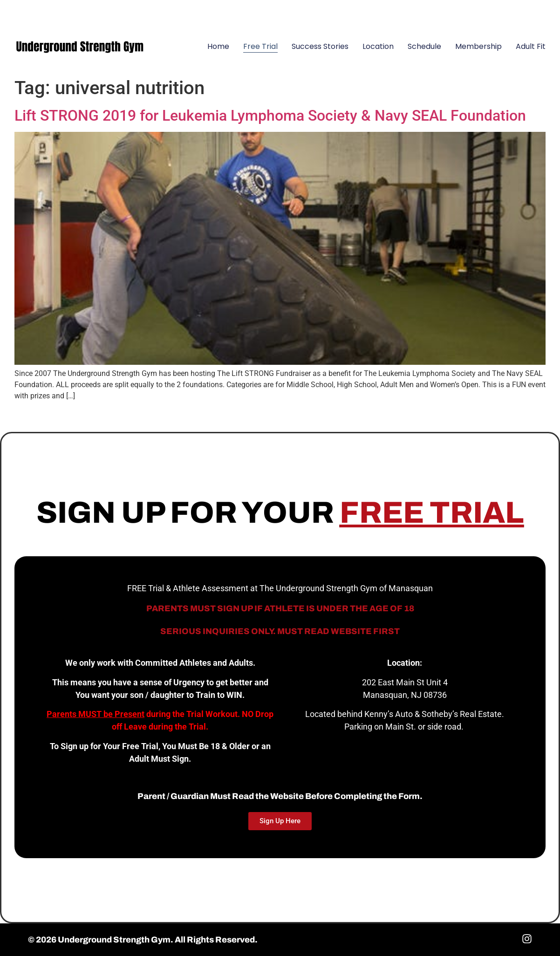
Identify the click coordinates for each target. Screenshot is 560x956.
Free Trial (260, 46)
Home (218, 46)
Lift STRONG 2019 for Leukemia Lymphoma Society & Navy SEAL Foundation (270, 116)
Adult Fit (531, 46)
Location (378, 46)
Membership (478, 46)
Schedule (424, 46)
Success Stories (320, 46)
